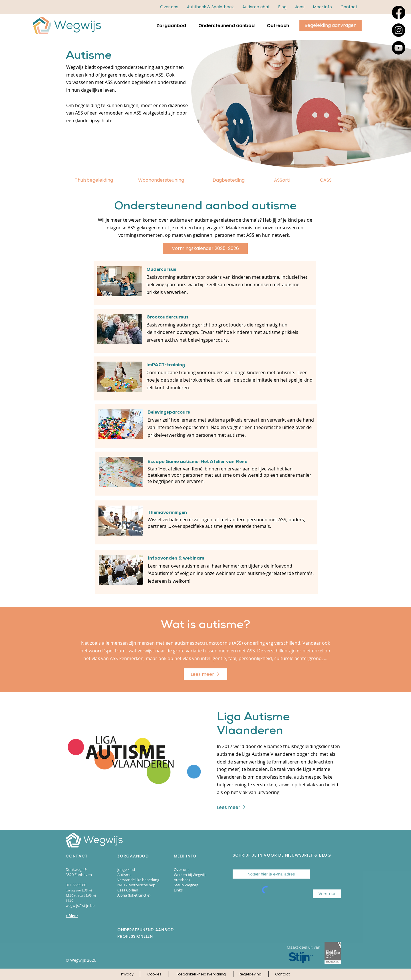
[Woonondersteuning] (161, 180)
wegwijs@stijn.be (80, 905)
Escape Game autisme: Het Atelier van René (197, 462)
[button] (323, 7)
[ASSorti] (282, 180)
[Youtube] (399, 48)
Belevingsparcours (169, 413)
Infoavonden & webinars (176, 559)
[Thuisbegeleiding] (94, 180)
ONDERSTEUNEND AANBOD (146, 930)
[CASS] (326, 180)
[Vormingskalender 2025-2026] (205, 248)
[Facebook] (399, 12)
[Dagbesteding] (228, 180)
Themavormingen (167, 513)
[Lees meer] (205, 674)
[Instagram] (399, 30)
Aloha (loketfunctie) (134, 895)
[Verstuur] (327, 894)
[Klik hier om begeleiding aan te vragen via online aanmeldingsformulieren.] (331, 26)
